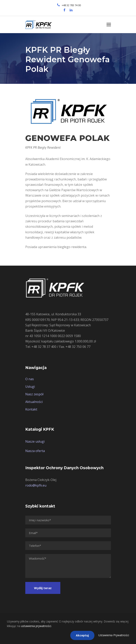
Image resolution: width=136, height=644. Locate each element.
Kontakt (31, 409)
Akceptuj (82, 635)
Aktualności (34, 402)
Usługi (30, 387)
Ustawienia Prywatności (114, 635)
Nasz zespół (34, 394)
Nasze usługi (35, 441)
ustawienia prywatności (36, 626)
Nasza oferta (35, 451)
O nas (30, 379)
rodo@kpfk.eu (36, 485)
